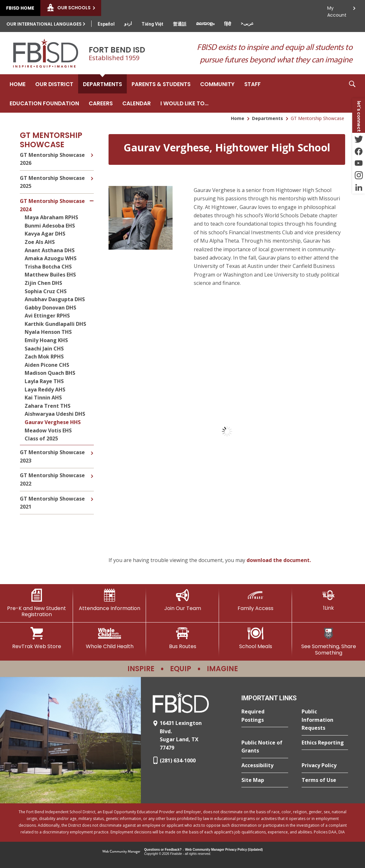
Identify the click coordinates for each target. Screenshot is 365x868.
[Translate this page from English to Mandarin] (180, 24)
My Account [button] (337, 10)
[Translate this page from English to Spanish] (106, 24)
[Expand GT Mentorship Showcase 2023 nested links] (92, 448)
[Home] (18, 84)
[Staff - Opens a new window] (252, 84)
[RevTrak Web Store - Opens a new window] (36, 638)
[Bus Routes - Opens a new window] (182, 638)
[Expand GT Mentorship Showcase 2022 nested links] (92, 471)
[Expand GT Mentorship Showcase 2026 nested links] (92, 154)
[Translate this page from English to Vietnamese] (152, 24)
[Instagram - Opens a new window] (359, 175)
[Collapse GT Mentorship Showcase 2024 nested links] (92, 197)
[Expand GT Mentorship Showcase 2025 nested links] (92, 174)
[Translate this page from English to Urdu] (128, 23)
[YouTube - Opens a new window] (359, 163)
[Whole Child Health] (109, 638)
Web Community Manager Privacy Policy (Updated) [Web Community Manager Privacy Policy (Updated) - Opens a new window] (224, 850)
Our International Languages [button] (44, 24)
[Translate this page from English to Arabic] (247, 23)
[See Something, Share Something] (328, 641)
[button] (352, 93)
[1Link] (328, 600)
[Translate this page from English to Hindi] (228, 24)
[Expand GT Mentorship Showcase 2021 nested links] (92, 494)
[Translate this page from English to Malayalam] (205, 23)
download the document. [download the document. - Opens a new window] (279, 560)
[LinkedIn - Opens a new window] (359, 188)
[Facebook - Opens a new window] (359, 151)
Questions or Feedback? (163, 850)
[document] (227, 431)
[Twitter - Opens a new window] (359, 139)
